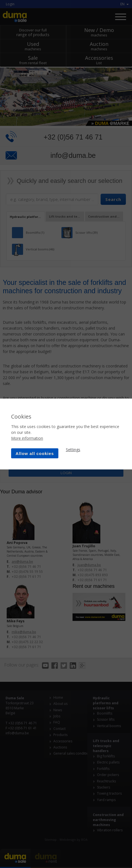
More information (27, 438)
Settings (73, 450)
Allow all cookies (35, 453)
